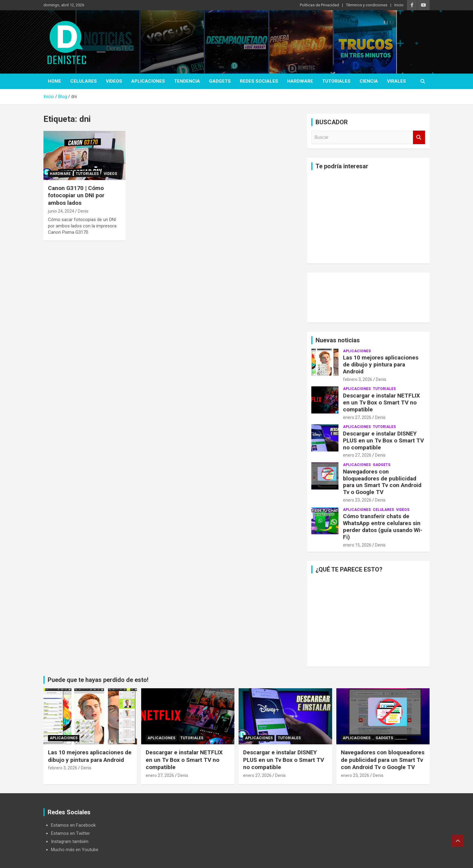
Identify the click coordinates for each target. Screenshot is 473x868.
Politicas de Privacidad (319, 5)
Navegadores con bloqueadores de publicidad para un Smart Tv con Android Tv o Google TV (382, 482)
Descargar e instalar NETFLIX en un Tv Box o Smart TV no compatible (381, 402)
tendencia (187, 81)
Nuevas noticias (338, 340)
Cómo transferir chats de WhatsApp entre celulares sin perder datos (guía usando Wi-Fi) (383, 526)
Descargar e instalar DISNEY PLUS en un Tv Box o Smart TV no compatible (383, 440)
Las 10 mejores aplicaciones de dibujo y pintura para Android (381, 364)
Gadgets (220, 81)
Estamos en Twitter (70, 833)
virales (397, 81)
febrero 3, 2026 (358, 379)
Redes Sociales (259, 81)
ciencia (369, 81)
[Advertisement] (368, 217)
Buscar (419, 137)
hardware (300, 81)
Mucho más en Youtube (75, 850)
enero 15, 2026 (357, 545)
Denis (83, 211)
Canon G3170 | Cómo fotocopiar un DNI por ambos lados (76, 195)
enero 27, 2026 (357, 417)
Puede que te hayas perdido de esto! (98, 680)
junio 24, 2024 (61, 211)
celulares (84, 81)
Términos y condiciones (367, 5)
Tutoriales (336, 81)
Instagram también (70, 841)
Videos (114, 81)
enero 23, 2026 (357, 500)
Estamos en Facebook (73, 825)
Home (55, 81)
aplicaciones (148, 81)
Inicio (399, 5)
